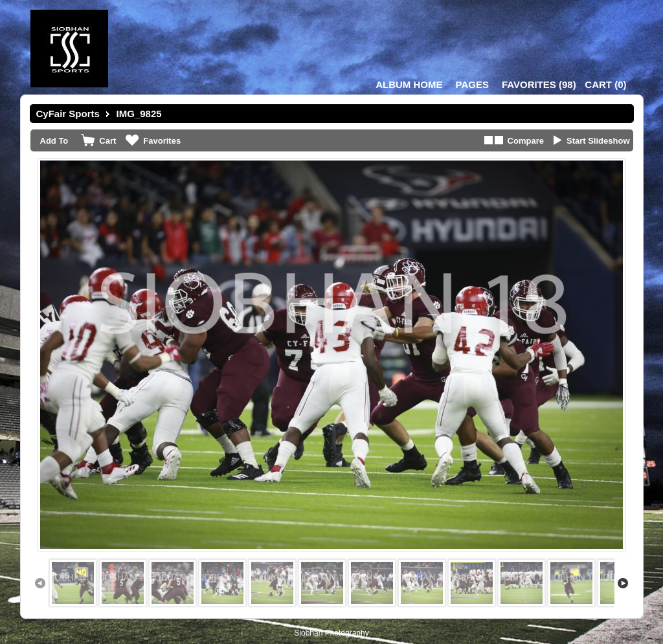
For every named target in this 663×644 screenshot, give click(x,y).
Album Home (409, 84)
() (539, 84)
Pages (472, 84)
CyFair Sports (68, 114)
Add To (54, 141)
